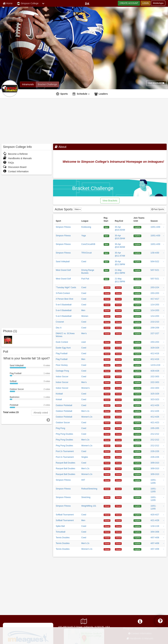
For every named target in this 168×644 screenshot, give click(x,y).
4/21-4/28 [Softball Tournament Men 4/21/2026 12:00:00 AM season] (155, 520)
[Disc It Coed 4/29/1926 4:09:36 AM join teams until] (137, 328)
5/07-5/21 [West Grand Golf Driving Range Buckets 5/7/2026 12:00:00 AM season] (155, 270)
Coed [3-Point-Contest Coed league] (84, 293)
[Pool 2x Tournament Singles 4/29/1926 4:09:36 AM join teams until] (137, 457)
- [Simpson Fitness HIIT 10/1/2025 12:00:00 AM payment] (164, 480)
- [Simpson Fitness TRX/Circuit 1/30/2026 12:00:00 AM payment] (164, 253)
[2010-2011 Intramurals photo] (8, 340)
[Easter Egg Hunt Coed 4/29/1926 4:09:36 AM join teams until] (137, 348)
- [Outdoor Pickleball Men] (164, 411)
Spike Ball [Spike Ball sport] (60, 526)
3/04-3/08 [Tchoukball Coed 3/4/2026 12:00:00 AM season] (155, 532)
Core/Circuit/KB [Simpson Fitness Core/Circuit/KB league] (88, 244)
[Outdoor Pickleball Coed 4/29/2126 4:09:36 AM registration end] (118, 405)
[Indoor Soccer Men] (107, 382)
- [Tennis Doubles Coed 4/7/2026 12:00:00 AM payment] (164, 538)
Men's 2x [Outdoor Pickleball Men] (85, 411)
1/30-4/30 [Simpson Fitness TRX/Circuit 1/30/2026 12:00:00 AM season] (155, 253)
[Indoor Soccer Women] (107, 388)
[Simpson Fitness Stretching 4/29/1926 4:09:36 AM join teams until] (137, 497)
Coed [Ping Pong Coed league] (84, 428)
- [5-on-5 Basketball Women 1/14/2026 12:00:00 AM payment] (164, 316)
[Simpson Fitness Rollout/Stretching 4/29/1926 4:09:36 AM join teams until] (137, 489)
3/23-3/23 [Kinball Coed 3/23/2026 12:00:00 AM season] (155, 399)
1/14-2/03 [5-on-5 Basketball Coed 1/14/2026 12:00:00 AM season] (155, 305)
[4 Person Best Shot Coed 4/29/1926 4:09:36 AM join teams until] (137, 299)
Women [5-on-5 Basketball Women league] (85, 316)
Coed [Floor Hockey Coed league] (84, 365)
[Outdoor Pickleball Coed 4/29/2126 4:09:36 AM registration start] (107, 405)
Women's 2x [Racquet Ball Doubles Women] (87, 474)
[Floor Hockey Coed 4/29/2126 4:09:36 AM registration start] (107, 365)
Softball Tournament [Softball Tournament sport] (65, 515)
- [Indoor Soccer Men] (164, 382)
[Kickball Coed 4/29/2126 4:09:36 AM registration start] (107, 394)
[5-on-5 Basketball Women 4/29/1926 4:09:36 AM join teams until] (137, 316)
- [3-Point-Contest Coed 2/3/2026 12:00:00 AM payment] (164, 293)
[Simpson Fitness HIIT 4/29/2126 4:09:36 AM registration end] (118, 480)
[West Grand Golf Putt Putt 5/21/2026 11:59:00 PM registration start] (107, 279)
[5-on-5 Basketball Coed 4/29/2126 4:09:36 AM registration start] (107, 305)
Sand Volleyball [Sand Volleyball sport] (63, 262)
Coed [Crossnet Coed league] (84, 322)
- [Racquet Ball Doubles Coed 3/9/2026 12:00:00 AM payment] (164, 463)
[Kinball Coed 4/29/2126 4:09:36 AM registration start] (107, 399)
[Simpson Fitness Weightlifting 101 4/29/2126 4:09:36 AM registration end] (118, 506)
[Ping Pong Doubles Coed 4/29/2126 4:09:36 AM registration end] (118, 434)
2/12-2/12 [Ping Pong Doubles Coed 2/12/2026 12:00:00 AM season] (155, 434)
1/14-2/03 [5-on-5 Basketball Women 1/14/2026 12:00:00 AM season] (155, 316)
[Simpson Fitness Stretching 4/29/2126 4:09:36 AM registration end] (118, 497)
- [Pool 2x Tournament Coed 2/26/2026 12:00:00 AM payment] (164, 451)
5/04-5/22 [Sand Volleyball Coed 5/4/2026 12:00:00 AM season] (155, 262)
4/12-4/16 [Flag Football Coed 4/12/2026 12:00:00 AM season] (155, 353)
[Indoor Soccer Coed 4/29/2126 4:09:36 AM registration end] (118, 377)
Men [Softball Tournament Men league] (83, 520)
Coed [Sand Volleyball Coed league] (84, 262)
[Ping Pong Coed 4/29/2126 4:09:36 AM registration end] (118, 428)
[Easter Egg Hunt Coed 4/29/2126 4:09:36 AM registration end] (118, 348)
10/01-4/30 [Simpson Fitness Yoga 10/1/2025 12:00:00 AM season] (155, 236)
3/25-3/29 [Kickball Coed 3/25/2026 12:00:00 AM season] (155, 394)
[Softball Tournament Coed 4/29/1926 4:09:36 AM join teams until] (137, 515)
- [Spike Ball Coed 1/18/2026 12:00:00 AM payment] (164, 526)
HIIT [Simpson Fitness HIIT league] (83, 480)
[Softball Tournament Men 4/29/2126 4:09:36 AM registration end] (118, 520)
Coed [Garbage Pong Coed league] (84, 371)
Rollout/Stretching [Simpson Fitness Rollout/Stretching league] (89, 489)
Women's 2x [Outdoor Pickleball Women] (87, 417)
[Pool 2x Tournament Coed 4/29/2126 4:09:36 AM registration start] (107, 451)
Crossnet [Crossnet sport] (60, 322)
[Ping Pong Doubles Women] (107, 446)
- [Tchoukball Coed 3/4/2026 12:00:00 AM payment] (164, 532)
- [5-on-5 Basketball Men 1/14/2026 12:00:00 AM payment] (164, 310)
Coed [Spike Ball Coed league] (84, 526)
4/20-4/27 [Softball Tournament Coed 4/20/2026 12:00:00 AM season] (155, 515)
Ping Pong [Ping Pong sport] (60, 428)
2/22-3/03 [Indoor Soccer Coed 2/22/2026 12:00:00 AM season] (155, 377)
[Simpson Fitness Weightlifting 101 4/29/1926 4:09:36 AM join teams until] (137, 506)
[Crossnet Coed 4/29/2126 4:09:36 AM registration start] (107, 322)
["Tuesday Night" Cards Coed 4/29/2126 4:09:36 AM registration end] (118, 287)
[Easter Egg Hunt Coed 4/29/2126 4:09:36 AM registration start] (107, 348)
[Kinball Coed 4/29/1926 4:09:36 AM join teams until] (137, 399)
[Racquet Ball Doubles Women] (107, 474)
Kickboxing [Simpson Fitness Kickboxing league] (86, 227)
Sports (64, 94)
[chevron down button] (43, 3)
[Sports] (62, 94)
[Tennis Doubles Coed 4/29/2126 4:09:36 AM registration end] (118, 538)
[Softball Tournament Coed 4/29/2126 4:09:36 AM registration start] (107, 515)
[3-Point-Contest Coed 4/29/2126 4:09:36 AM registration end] (118, 293)
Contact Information (16, 171)
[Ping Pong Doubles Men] (107, 440)
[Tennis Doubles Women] (107, 549)
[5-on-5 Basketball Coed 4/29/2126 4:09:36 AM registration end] (118, 305)
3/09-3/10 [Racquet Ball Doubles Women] (155, 474)
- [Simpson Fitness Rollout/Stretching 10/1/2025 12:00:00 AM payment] (164, 489)
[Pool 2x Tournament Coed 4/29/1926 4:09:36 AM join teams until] (137, 451)
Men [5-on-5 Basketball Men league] (83, 310)
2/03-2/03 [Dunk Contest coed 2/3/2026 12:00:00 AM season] (155, 342)
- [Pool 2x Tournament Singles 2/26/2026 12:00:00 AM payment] (164, 457)
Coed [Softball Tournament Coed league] (84, 515)
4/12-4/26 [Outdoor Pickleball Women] (155, 417)
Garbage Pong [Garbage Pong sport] (62, 371)
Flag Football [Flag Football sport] (62, 353)
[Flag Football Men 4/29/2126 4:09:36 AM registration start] (107, 359)
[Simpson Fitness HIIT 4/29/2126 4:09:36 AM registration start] (107, 480)
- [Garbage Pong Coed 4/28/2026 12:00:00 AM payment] (164, 371)
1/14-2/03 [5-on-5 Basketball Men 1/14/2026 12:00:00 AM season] (155, 310)
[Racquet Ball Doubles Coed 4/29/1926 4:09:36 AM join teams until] (137, 463)
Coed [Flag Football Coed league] (84, 353)
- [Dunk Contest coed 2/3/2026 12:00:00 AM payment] (164, 342)
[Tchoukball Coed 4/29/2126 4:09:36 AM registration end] (118, 532)
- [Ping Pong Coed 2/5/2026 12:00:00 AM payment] (164, 428)
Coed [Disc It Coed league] (84, 328)
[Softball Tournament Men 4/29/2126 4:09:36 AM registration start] (107, 520)
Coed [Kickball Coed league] (84, 394)
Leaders (103, 94)
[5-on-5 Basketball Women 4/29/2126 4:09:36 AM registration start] (107, 316)
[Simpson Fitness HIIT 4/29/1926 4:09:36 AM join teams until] (137, 480)
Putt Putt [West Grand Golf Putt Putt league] (85, 279)
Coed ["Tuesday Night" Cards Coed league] (84, 287)
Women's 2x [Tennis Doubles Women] (87, 549)
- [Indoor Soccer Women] (164, 388)
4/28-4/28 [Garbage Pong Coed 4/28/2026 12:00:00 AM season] (155, 371)
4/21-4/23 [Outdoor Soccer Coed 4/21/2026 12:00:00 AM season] (155, 423)
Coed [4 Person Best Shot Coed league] (84, 299)
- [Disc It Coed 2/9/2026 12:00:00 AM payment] (164, 328)
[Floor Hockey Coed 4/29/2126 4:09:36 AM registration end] (118, 365)
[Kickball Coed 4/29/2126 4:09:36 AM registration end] (118, 394)
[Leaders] (101, 94)
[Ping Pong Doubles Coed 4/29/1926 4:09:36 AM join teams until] (137, 434)
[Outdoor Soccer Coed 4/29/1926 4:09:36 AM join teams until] (137, 423)
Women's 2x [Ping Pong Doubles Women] (87, 446)
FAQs (8, 163)
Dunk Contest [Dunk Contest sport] (62, 342)
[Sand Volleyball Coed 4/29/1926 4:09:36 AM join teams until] (137, 262)
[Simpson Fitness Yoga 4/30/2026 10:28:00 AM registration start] (107, 236)
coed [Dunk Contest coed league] (83, 342)
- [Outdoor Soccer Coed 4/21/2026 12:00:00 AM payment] (164, 423)
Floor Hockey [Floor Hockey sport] (62, 365)
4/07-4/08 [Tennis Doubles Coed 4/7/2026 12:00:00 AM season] (155, 538)
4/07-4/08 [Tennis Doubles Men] (155, 543)
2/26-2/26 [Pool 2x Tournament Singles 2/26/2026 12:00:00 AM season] (155, 457)
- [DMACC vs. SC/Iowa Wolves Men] (164, 333)
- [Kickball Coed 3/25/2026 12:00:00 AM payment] (164, 394)
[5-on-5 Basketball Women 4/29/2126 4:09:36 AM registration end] (118, 316)
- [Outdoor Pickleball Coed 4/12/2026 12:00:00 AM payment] (164, 405)
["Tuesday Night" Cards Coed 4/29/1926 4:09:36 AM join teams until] (137, 287)
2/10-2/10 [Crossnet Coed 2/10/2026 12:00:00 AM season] (155, 322)
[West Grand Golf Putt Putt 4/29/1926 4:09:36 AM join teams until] (137, 279)
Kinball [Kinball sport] (59, 399)
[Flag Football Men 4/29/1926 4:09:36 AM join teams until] (137, 359)
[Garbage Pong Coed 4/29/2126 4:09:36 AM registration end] (118, 371)
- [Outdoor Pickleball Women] (164, 417)
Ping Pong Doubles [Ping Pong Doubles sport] (64, 434)
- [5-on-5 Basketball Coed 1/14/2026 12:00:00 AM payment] (164, 305)
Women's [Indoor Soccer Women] (85, 388)
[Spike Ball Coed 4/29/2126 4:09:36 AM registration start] (107, 526)
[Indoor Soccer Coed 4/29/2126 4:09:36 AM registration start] (107, 377)
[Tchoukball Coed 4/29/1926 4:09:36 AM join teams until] (137, 532)
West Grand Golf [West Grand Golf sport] (63, 270)
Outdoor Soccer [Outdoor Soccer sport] (63, 423)
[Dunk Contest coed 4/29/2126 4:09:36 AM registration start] (107, 342)
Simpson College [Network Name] (28, 4)
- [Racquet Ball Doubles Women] (164, 474)
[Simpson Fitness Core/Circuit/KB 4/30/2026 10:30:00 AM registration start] (107, 244)
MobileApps (158, 3)
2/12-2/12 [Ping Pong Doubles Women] (155, 446)
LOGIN (146, 3)
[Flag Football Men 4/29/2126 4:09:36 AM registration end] (118, 359)
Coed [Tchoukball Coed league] (84, 532)
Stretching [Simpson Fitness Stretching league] (86, 497)
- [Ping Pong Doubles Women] (164, 446)
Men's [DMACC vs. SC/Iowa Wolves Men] (84, 333)
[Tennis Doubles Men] (107, 543)
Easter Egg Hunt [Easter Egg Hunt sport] (63, 348)
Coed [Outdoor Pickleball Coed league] (84, 405)
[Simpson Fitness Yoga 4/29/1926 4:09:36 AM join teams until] (137, 236)
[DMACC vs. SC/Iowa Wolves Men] (107, 333)
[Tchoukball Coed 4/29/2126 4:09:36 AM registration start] (107, 532)
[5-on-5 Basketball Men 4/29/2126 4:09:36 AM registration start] (107, 310)
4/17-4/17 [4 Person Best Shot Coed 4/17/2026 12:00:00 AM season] (155, 299)
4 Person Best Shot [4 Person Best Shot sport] (64, 299)
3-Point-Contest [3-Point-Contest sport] (63, 293)
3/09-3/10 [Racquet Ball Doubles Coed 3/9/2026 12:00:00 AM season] (155, 463)
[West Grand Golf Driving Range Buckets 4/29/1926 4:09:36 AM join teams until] (137, 270)
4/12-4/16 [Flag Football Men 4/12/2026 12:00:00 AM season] (155, 359)
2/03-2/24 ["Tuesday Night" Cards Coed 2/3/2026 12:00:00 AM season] (155, 287)
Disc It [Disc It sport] (59, 328)
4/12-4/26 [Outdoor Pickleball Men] (155, 411)
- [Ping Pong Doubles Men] (164, 440)
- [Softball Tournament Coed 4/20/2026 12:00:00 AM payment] (164, 515)
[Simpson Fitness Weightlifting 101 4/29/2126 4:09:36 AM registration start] (107, 506)
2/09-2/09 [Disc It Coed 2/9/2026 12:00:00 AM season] (155, 328)
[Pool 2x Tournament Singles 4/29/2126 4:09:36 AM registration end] (118, 457)
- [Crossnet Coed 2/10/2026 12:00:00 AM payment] (164, 322)
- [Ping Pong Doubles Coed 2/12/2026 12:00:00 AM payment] (164, 434)
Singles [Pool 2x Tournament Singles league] (85, 457)
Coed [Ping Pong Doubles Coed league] (84, 434)
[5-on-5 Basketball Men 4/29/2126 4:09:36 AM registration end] (118, 310)
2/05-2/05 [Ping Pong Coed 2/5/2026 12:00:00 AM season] (155, 428)
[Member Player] (87, 3)
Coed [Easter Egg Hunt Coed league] (84, 348)
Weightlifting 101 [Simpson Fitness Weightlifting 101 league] (89, 506)
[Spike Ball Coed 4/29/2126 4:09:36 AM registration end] (118, 526)
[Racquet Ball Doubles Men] (107, 469)
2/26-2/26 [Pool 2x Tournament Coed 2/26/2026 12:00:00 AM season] (155, 451)
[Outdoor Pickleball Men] (107, 411)
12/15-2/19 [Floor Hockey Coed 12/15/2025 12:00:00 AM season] (155, 365)
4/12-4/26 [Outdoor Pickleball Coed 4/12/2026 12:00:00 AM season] (155, 405)
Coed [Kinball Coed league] (84, 399)
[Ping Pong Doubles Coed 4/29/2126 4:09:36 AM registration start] (107, 434)
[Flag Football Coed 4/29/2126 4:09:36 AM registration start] (107, 353)
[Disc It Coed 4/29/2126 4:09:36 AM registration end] (118, 328)
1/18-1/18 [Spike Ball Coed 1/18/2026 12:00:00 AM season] (155, 526)
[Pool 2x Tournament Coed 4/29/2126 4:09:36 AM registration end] (118, 451)
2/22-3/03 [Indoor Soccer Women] (155, 388)
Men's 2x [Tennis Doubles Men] (85, 543)
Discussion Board (15, 167)
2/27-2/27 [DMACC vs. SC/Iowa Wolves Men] (155, 333)
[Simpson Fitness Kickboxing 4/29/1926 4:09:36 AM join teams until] (137, 227)
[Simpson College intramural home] (28, 84)
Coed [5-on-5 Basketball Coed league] (84, 305)
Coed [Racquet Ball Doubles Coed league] (84, 463)
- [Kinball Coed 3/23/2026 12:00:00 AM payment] (164, 399)
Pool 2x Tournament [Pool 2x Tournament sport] (65, 451)
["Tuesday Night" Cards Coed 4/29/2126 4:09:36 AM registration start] (107, 287)
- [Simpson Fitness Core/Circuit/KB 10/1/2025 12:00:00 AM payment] (164, 244)
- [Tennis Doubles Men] (164, 543)
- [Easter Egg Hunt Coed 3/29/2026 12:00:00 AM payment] (164, 348)
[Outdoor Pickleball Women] (107, 417)
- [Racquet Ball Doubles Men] (164, 469)
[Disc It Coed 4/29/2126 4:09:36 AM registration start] (107, 328)
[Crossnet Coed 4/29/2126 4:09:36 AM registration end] (118, 322)
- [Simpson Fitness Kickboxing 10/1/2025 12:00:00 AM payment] (164, 227)
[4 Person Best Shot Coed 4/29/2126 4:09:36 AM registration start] (107, 299)
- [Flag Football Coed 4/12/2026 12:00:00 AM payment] (164, 353)
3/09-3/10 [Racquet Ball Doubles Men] (155, 469)
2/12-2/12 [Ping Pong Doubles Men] (155, 440)
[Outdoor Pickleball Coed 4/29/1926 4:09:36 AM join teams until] (137, 405)
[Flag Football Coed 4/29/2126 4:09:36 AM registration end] (118, 353)
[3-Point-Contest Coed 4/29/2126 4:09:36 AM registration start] (107, 293)
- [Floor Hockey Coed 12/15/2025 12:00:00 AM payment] (164, 365)
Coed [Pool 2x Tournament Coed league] (84, 451)
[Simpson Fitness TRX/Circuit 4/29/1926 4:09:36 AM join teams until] (137, 253)
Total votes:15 (11, 412)
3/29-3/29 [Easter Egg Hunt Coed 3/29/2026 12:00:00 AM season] (155, 348)
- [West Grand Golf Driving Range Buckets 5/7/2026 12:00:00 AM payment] (164, 270)
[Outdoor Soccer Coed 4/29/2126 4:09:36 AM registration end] (118, 423)
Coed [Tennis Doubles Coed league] (84, 538)
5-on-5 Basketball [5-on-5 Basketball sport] (64, 305)
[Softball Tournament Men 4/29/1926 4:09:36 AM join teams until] (137, 520)
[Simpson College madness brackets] (47, 84)
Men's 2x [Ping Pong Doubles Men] (85, 440)
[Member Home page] (8, 3)
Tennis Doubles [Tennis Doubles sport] (63, 538)
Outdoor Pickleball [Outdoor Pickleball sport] (64, 405)
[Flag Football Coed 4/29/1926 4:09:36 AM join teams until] (137, 353)
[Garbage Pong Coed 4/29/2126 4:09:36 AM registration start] (107, 371)
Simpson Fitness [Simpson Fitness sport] (63, 227)
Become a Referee (15, 154)
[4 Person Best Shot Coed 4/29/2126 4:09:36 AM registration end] (118, 299)
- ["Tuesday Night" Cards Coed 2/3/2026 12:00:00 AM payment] (164, 287)
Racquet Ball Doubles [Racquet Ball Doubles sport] (65, 463)
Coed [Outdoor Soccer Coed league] (84, 423)
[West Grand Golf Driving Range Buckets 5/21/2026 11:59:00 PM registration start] (107, 270)
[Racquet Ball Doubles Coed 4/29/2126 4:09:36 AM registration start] (107, 463)
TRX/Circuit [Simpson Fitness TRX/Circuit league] (86, 253)
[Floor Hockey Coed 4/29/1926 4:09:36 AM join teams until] (137, 365)
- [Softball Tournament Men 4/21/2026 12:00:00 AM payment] (164, 520)
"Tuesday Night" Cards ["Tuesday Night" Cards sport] (66, 287)
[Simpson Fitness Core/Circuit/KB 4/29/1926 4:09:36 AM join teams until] (137, 244)
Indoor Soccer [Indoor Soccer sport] (62, 377)
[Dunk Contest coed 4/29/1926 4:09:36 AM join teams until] (137, 342)
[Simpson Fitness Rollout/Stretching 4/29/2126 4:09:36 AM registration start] (107, 489)
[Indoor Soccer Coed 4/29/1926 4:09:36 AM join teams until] (137, 377)
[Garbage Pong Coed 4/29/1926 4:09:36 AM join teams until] (137, 371)
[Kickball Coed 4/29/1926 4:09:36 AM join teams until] (137, 394)
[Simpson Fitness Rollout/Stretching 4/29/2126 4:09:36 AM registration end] (118, 489)
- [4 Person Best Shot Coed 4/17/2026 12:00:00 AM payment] (164, 299)
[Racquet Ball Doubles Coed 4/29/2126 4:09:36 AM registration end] (118, 463)
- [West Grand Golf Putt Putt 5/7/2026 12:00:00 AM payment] (164, 279)
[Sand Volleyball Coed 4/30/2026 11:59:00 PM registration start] (107, 262)
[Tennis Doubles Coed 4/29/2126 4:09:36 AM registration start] (107, 538)
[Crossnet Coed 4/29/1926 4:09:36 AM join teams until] (137, 322)
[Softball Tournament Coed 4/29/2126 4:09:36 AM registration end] (118, 515)
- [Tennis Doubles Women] (164, 549)
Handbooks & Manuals (17, 158)
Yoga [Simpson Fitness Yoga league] (84, 236)
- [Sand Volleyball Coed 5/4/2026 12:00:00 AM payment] (164, 262)
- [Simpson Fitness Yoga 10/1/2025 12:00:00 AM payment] (164, 236)
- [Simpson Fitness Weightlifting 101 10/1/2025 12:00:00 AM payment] (164, 506)
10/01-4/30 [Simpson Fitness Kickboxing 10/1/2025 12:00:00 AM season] (155, 227)
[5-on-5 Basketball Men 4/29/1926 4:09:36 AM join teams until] (137, 310)
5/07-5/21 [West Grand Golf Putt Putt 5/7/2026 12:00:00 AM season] (155, 279)
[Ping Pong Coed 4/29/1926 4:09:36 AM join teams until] (137, 428)
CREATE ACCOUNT (129, 3)
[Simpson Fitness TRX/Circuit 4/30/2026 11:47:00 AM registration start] (107, 253)
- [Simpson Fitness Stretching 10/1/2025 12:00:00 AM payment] (164, 497)
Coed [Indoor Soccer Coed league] (84, 377)
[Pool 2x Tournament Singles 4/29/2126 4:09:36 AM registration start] (107, 457)
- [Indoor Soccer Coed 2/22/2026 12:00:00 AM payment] (164, 377)
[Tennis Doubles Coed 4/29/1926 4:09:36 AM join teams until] (137, 538)
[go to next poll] (48, 420)
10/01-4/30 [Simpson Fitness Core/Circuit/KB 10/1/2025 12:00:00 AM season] (155, 244)
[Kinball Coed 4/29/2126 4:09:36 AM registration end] (118, 399)
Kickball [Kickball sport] (59, 394)
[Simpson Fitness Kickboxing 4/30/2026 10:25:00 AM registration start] (107, 227)
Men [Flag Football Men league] (83, 359)
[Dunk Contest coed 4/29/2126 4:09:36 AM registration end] (118, 342)
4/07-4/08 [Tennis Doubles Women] (155, 549)
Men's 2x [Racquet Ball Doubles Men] (85, 469)
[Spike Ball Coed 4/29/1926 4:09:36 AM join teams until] (137, 526)
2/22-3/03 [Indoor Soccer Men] (155, 382)
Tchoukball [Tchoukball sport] (61, 532)
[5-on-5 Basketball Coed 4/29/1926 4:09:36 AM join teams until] (137, 305)
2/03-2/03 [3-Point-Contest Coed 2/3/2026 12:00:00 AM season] (155, 293)
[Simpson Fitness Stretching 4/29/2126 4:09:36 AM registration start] (107, 497)
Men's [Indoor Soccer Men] (84, 382)
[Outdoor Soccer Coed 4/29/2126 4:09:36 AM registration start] (107, 423)
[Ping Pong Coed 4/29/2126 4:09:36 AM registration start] (107, 428)
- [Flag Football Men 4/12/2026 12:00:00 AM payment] (164, 359)
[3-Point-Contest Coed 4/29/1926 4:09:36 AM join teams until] (137, 293)
